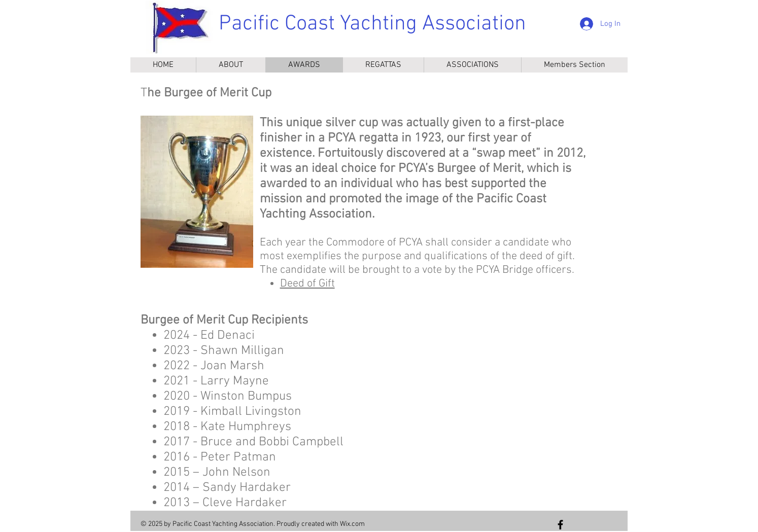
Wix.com (352, 524)
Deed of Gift (307, 284)
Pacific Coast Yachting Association (372, 24)
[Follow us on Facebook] (560, 525)
